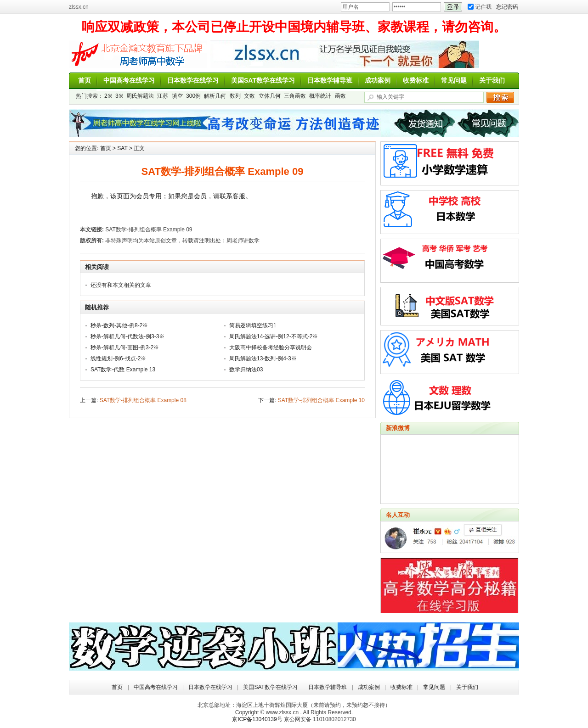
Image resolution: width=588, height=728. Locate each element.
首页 (85, 80)
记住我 (480, 7)
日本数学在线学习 (193, 80)
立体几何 (270, 96)
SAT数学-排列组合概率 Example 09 (149, 230)
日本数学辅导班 (330, 80)
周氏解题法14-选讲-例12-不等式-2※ (274, 336)
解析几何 (215, 96)
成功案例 (378, 80)
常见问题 (454, 80)
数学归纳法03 (246, 370)
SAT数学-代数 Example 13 (123, 370)
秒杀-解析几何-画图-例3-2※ (125, 347)
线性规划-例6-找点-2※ (118, 358)
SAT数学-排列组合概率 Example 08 (143, 400)
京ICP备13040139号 (257, 719)
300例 (193, 96)
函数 (340, 96)
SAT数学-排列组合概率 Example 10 (321, 400)
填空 (177, 96)
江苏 (163, 96)
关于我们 (492, 80)
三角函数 (295, 96)
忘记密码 (507, 7)
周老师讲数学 (138, 54)
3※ (119, 96)
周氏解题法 (140, 96)
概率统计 (320, 96)
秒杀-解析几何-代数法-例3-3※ (127, 336)
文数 (249, 96)
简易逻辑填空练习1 (253, 325)
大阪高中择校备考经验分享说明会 (271, 347)
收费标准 (416, 80)
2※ (108, 96)
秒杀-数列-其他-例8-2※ (119, 325)
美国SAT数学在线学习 (263, 80)
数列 (235, 96)
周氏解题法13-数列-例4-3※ (263, 358)
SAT (122, 148)
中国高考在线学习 (129, 80)
